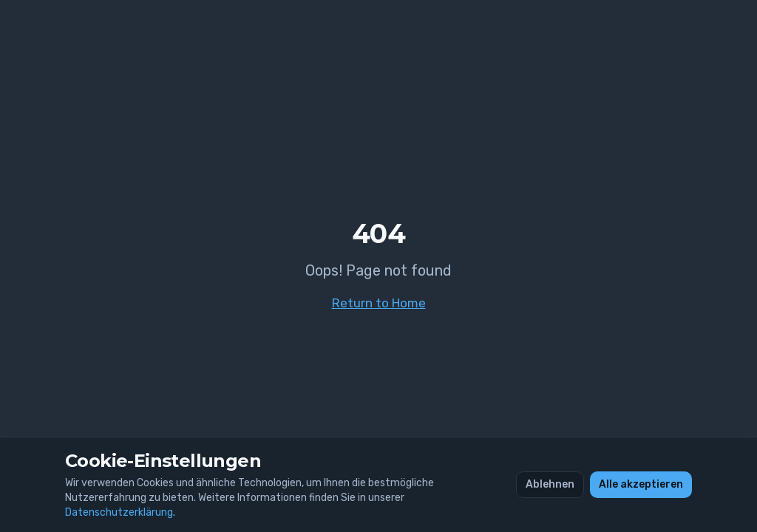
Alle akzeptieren (641, 484)
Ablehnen (550, 484)
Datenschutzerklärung (119, 512)
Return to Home (379, 303)
